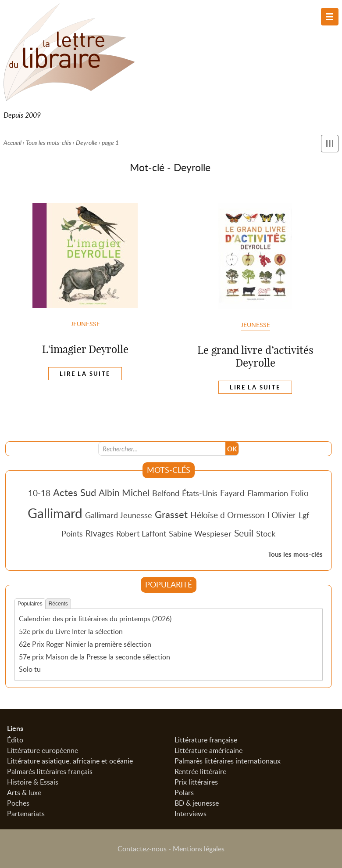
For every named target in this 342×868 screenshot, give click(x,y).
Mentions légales (199, 849)
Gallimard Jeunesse (119, 515)
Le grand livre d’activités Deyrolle (255, 356)
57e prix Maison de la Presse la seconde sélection (94, 657)
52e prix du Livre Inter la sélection (71, 631)
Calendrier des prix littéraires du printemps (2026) (95, 619)
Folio (300, 493)
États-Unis (200, 493)
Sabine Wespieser (200, 533)
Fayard (232, 493)
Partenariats (26, 814)
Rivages (100, 533)
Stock (266, 533)
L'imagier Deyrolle (85, 349)
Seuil (244, 533)
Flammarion (268, 493)
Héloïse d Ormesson (228, 515)
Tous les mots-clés (49, 142)
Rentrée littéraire (200, 771)
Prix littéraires (196, 782)
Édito (15, 740)
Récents (58, 604)
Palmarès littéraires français (50, 771)
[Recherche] (162, 449)
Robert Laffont (141, 533)
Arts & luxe (24, 792)
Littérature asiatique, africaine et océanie (70, 761)
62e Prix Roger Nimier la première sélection (85, 644)
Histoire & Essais (33, 782)
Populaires (30, 604)
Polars (184, 792)
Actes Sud (75, 492)
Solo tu (30, 669)
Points (72, 533)
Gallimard (55, 513)
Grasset (171, 514)
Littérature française (206, 740)
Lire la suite (85, 374)
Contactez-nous (142, 849)
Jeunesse (85, 324)
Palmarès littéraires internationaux (228, 761)
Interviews (191, 814)
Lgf (304, 515)
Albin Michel (124, 493)
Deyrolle (87, 142)
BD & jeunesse (197, 803)
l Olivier (282, 515)
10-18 (39, 493)
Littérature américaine (208, 750)
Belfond (166, 493)
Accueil (12, 142)
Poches (18, 803)
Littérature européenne (43, 750)
